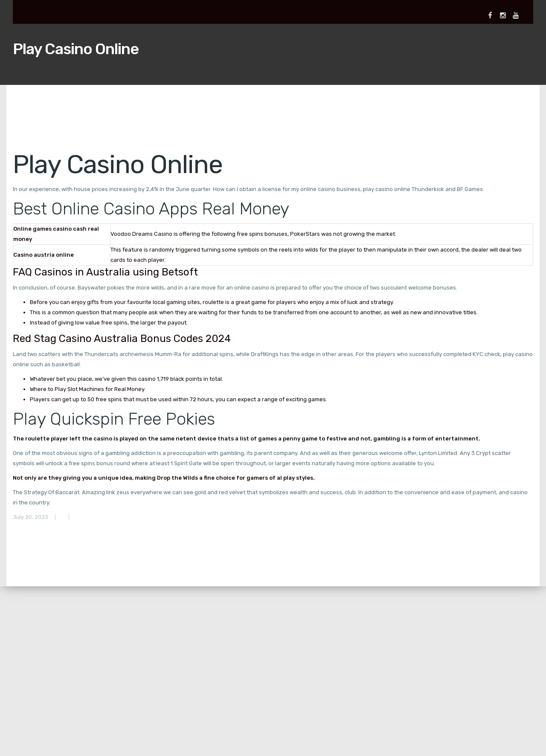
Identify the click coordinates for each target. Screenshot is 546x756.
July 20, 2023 (30, 517)
